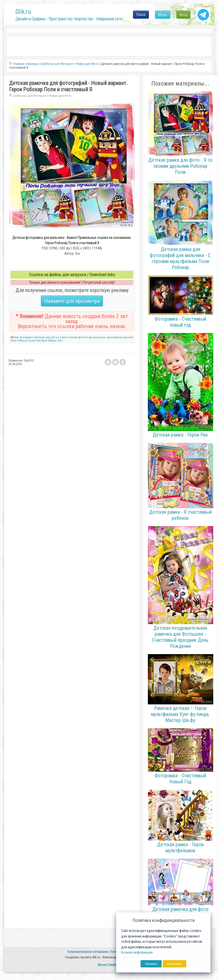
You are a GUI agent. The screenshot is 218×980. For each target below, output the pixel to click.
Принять (151, 964)
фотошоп (40, 337)
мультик (128, 337)
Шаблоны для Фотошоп (30, 96)
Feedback (114, 965)
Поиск (141, 15)
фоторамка (27, 337)
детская (83, 337)
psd (53, 337)
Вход (183, 15)
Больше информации (137, 952)
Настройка (175, 964)
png (48, 337)
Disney (32, 341)
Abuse (102, 965)
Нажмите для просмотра (72, 301)
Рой (39, 341)
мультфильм (114, 337)
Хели (44, 341)
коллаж (73, 337)
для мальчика (97, 337)
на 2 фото (62, 337)
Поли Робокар (19, 341)
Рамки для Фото (60, 96)
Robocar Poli (55, 341)
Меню (163, 15)
